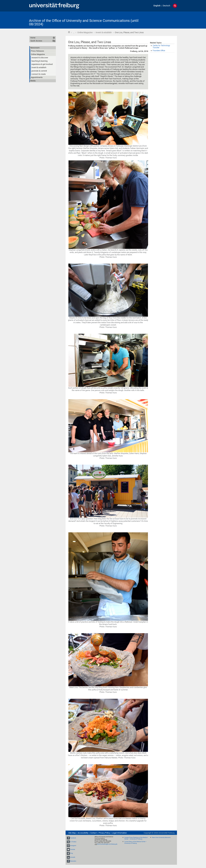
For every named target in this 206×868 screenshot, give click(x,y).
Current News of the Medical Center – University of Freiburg (135, 842)
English (157, 6)
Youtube (73, 849)
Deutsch (166, 6)
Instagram (73, 846)
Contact (93, 833)
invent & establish (104, 32)
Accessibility (83, 833)
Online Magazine (85, 32)
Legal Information (119, 833)
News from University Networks (161, 837)
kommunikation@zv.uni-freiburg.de (107, 844)
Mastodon (73, 861)
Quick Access (36, 41)
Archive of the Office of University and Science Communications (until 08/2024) (84, 22)
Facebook (73, 838)
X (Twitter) (73, 842)
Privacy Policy (104, 833)
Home (69, 32)
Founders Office (159, 51)
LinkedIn (73, 857)
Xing (71, 853)
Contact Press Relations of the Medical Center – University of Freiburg (136, 838)
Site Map (72, 833)
